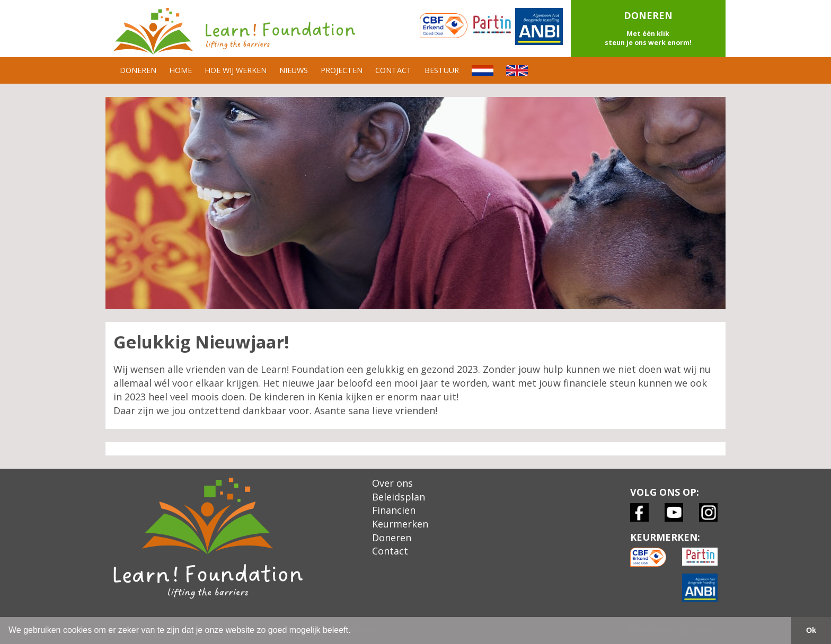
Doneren (392, 538)
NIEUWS (294, 70)
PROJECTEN (342, 70)
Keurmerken (400, 524)
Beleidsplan (399, 497)
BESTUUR (442, 70)
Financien (394, 510)
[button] (648, 29)
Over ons (392, 483)
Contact (390, 551)
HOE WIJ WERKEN (236, 70)
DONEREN (138, 70)
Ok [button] (811, 630)
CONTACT (394, 70)
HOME (180, 70)
